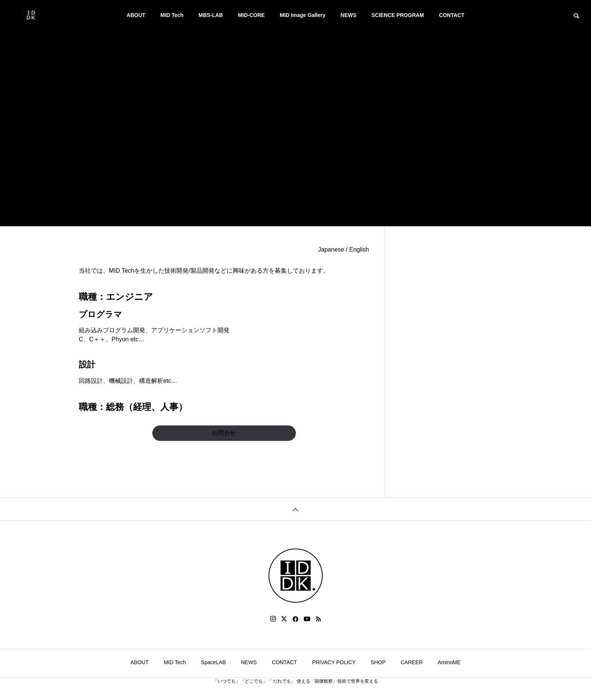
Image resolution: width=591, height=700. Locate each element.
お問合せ (224, 433)
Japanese (331, 249)
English (359, 249)
